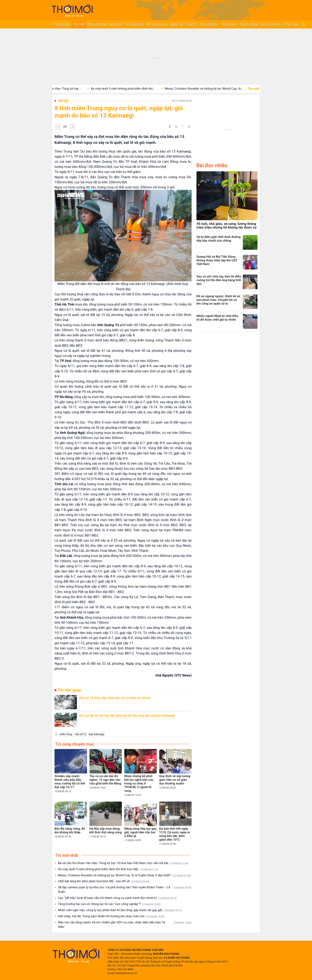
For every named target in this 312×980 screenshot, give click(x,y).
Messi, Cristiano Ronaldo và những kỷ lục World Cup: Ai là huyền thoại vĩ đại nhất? (124, 875)
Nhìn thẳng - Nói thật (105, 24)
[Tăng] (72, 126)
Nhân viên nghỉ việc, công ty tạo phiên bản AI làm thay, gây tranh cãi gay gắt (120, 910)
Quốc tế (176, 24)
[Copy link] (183, 126)
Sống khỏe (209, 24)
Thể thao (291, 24)
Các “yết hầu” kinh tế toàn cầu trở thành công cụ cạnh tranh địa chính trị (117, 898)
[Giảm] (58, 126)
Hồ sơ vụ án (157, 24)
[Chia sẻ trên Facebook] (170, 126)
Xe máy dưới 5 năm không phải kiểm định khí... (132, 89)
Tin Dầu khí (134, 24)
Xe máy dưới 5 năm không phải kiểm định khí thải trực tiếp (108, 869)
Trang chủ (62, 24)
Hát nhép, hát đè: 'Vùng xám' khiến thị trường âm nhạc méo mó (111, 916)
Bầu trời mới (271, 24)
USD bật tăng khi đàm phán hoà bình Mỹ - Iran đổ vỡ (104, 881)
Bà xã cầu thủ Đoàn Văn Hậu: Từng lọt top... (60, 89)
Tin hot (79, 24)
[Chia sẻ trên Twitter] (176, 126)
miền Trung (66, 734)
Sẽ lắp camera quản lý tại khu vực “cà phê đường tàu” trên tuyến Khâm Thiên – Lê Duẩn (125, 890)
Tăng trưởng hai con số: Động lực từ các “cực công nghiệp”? (109, 904)
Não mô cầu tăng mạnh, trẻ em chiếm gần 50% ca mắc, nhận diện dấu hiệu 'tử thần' (125, 925)
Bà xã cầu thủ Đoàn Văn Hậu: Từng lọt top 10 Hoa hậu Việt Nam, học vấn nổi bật (123, 863)
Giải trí (191, 24)
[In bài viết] (189, 126)
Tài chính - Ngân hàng (239, 24)
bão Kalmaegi (97, 734)
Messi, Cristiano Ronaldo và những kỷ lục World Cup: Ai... (213, 89)
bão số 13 (81, 734)
